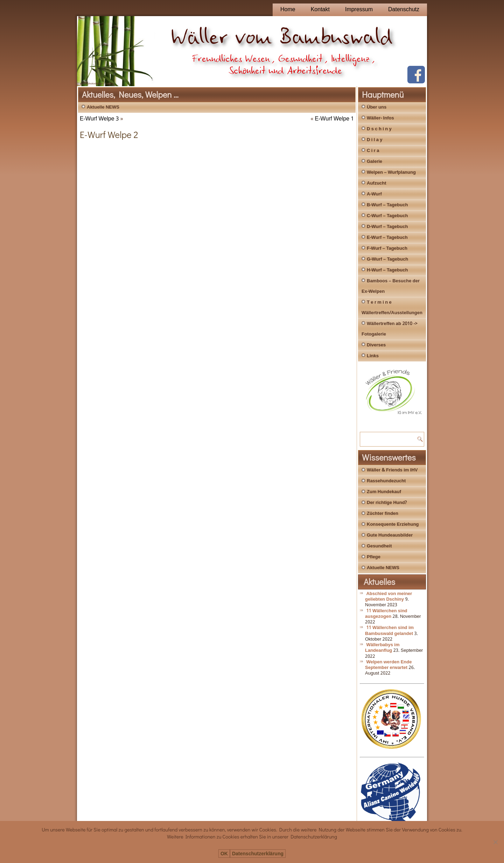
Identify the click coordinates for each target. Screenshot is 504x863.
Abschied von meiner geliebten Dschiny (388, 597)
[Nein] (495, 842)
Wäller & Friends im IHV (392, 470)
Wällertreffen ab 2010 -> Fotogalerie (390, 329)
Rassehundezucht (386, 481)
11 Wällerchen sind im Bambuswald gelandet (389, 631)
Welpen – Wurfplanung (391, 172)
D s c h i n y (379, 129)
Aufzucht (377, 183)
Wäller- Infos (380, 118)
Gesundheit (379, 546)
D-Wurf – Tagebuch (387, 227)
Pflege (374, 557)
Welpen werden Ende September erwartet (388, 665)
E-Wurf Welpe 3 (99, 119)
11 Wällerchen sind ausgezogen (386, 614)
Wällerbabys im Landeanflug (382, 648)
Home (288, 10)
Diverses (376, 345)
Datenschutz (404, 10)
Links (373, 356)
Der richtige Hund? (387, 503)
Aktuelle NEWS (103, 107)
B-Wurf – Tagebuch (387, 205)
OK (224, 854)
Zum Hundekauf (384, 492)
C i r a (373, 151)
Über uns (377, 107)
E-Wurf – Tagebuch (387, 238)
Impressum (359, 10)
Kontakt (320, 10)
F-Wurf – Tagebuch (387, 248)
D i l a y (375, 140)
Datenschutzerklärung (258, 854)
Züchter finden (383, 514)
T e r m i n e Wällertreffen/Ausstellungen (392, 308)
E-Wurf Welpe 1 (335, 119)
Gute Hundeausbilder (390, 535)
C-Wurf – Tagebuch (387, 216)
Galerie (374, 162)
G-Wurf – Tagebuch (387, 259)
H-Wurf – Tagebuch (387, 270)
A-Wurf (374, 194)
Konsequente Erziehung (393, 524)
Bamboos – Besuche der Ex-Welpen (391, 286)
